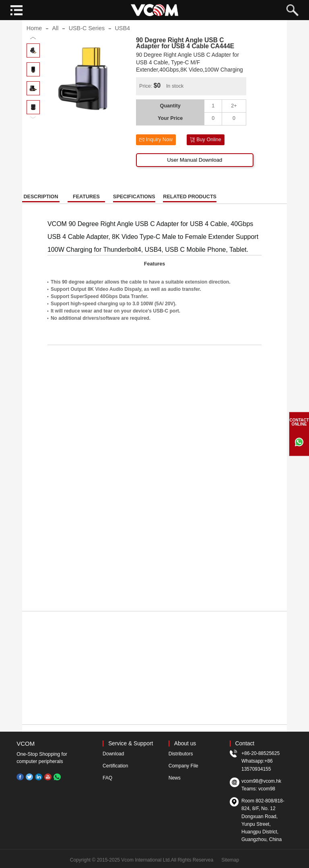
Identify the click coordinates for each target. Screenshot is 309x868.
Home (34, 42)
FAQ (107, 778)
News (175, 778)
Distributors (181, 754)
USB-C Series (87, 42)
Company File (183, 766)
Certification (115, 766)
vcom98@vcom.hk (261, 781)
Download (113, 754)
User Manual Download (195, 173)
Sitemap (230, 860)
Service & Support (131, 744)
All (55, 42)
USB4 (122, 42)
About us (185, 744)
